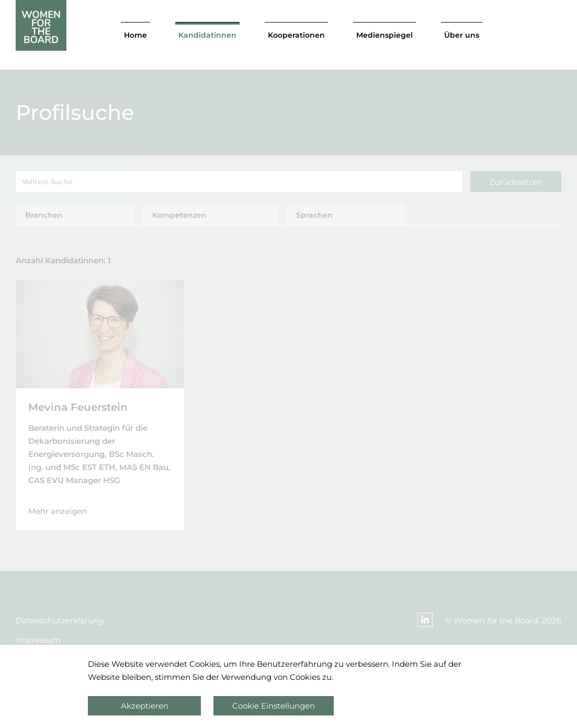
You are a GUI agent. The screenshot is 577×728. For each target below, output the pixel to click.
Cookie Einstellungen (274, 706)
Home (135, 35)
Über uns (462, 35)
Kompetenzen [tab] (179, 215)
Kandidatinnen (207, 35)
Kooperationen (296, 35)
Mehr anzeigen (58, 511)
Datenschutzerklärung (60, 620)
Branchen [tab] (44, 215)
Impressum (38, 640)
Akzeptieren (145, 706)
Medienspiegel (384, 35)
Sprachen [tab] (314, 215)
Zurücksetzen (516, 182)
